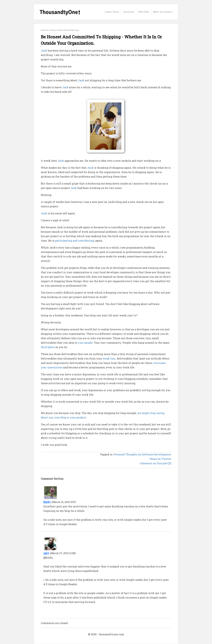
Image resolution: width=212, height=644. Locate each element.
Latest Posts (112, 12)
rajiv (46, 553)
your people (85, 343)
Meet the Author (163, 12)
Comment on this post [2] (156, 463)
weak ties (109, 358)
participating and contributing (75, 241)
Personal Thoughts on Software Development (142, 454)
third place (48, 347)
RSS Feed (144, 12)
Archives (129, 12)
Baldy (47, 502)
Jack (44, 50)
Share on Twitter (160, 459)
